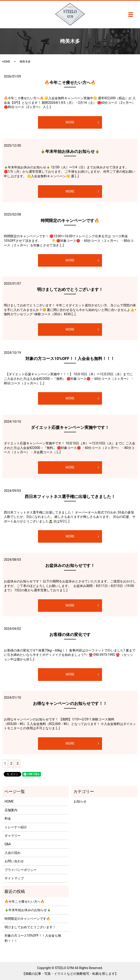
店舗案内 (11, 810)
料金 (8, 818)
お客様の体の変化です (70, 635)
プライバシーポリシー (21, 870)
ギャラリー (13, 836)
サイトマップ (14, 878)
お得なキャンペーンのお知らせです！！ (70, 703)
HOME (6, 62)
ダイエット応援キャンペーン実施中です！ (70, 427)
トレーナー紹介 (16, 827)
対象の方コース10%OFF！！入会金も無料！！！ (70, 358)
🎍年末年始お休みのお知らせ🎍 (70, 151)
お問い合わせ (14, 861)
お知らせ (80, 801)
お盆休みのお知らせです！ (70, 565)
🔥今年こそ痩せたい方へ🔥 (70, 82)
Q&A (8, 844)
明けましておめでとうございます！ (70, 289)
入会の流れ (13, 853)
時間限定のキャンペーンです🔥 (70, 220)
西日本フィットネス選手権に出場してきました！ (70, 497)
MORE (70, 122)
